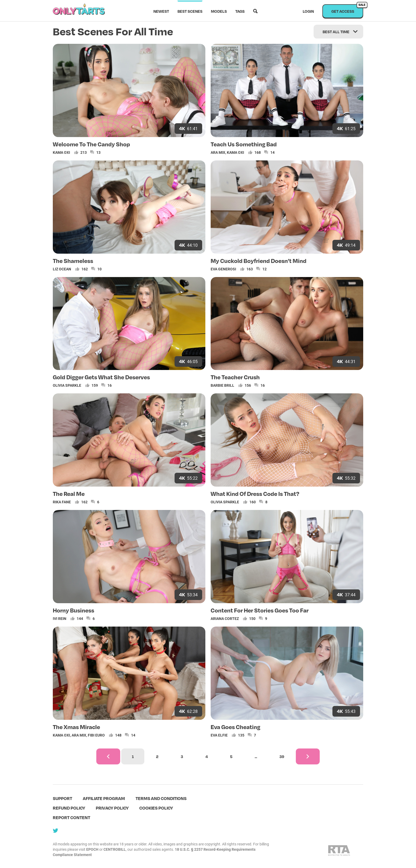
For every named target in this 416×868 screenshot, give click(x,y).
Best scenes (190, 11)
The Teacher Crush (235, 377)
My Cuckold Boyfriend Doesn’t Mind (259, 261)
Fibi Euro (96, 735)
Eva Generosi (223, 269)
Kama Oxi (61, 152)
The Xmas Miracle (76, 727)
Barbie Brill (222, 385)
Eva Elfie (219, 735)
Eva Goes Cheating (235, 727)
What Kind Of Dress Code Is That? (255, 493)
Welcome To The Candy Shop (91, 144)
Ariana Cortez (225, 618)
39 (282, 756)
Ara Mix (218, 152)
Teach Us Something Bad (244, 144)
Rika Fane (62, 502)
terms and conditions (161, 798)
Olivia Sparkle (67, 385)
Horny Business (73, 610)
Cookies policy (156, 808)
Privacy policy (112, 808)
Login (308, 11)
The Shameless (73, 261)
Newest (161, 11)
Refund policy (69, 808)
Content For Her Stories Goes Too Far (260, 610)
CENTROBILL (115, 849)
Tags (240, 11)
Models (219, 11)
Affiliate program (104, 798)
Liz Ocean (62, 269)
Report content (71, 817)
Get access (347, 9)
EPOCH (92, 849)
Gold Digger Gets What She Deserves (101, 377)
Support (62, 798)
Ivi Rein (60, 618)
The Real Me (69, 493)
